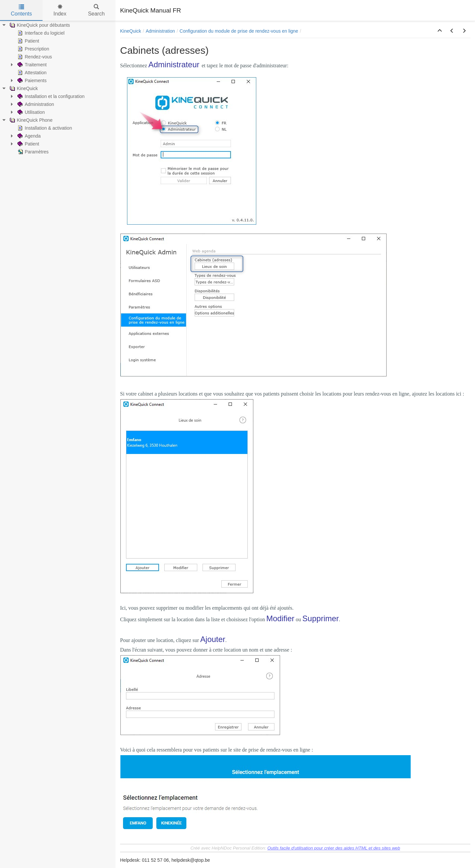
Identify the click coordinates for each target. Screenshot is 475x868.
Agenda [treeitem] (28, 136)
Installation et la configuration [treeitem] (50, 96)
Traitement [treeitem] (31, 65)
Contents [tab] (21, 10)
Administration (160, 31)
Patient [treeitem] (28, 41)
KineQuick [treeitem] (23, 88)
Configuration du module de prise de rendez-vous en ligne (239, 31)
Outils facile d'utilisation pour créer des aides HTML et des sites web (334, 848)
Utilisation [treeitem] (31, 112)
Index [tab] (60, 10)
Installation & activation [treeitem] (44, 128)
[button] (440, 31)
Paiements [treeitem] (31, 80)
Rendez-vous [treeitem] (34, 57)
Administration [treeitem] (35, 104)
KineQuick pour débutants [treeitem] (39, 25)
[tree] (58, 88)
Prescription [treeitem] (33, 49)
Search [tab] (96, 10)
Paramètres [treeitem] (32, 152)
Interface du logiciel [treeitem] (40, 33)
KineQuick (131, 31)
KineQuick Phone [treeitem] (30, 120)
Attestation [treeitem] (31, 73)
